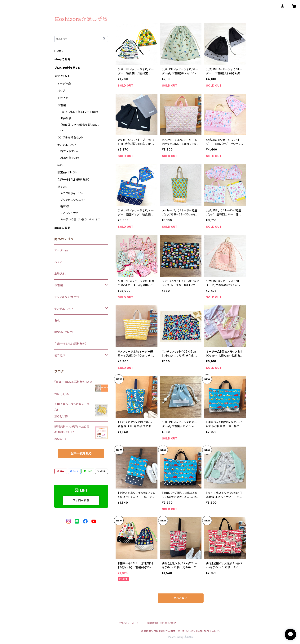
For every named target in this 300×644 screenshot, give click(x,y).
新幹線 (65, 206)
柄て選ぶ (63, 187)
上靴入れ (63, 98)
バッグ (61, 91)
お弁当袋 (66, 118)
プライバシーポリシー (130, 623)
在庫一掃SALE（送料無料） (74, 180)
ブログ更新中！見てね (67, 68)
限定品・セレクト (67, 172)
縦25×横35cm (70, 151)
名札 (60, 165)
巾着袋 (62, 105)
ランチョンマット (67, 145)
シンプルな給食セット (70, 137)
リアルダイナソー (71, 213)
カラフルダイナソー (72, 193)
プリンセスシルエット (73, 200)
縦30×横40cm (70, 158)
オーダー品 (64, 83)
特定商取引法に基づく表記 (162, 623)
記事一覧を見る (81, 453)
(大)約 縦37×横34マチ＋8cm (79, 112)
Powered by (181, 637)
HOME (59, 51)
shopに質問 (62, 228)
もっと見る (181, 598)
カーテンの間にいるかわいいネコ (81, 219)
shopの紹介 (62, 59)
